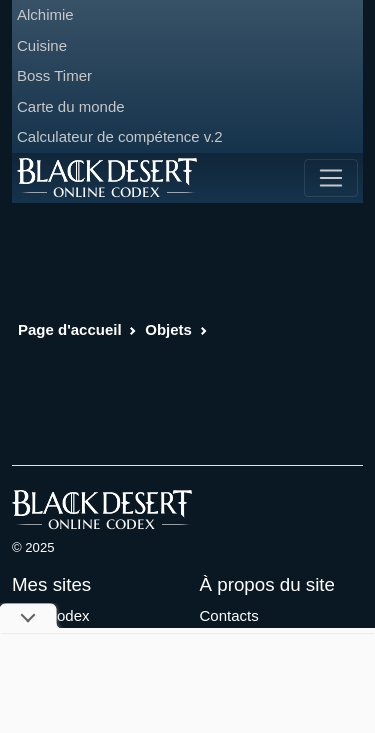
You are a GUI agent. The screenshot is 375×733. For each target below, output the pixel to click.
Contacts (229, 615)
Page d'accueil (70, 329)
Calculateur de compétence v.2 (120, 136)
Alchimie (45, 14)
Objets (168, 329)
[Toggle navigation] (331, 178)
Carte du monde (71, 106)
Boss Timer (54, 75)
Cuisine (42, 45)
